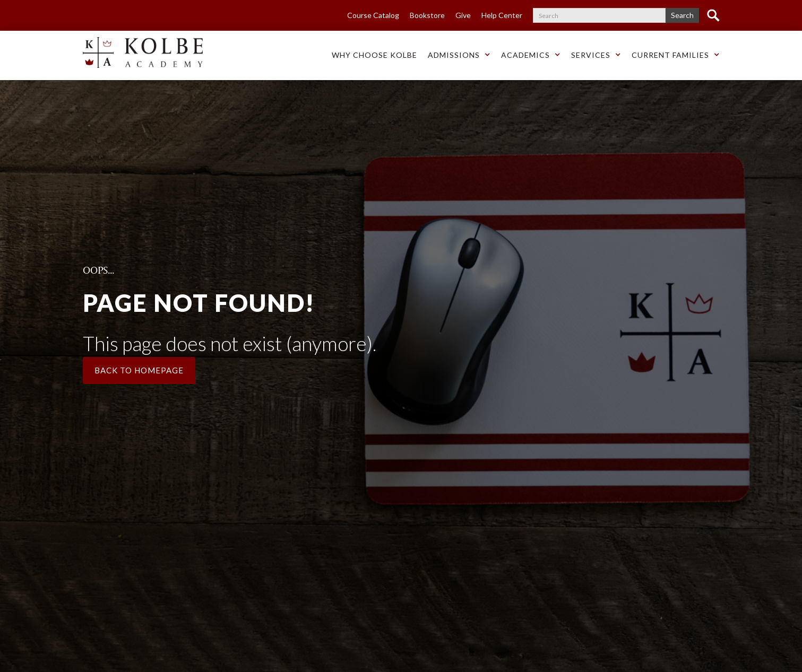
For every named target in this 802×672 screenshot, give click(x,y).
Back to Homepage (139, 370)
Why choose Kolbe (374, 55)
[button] (374, 55)
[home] (143, 53)
